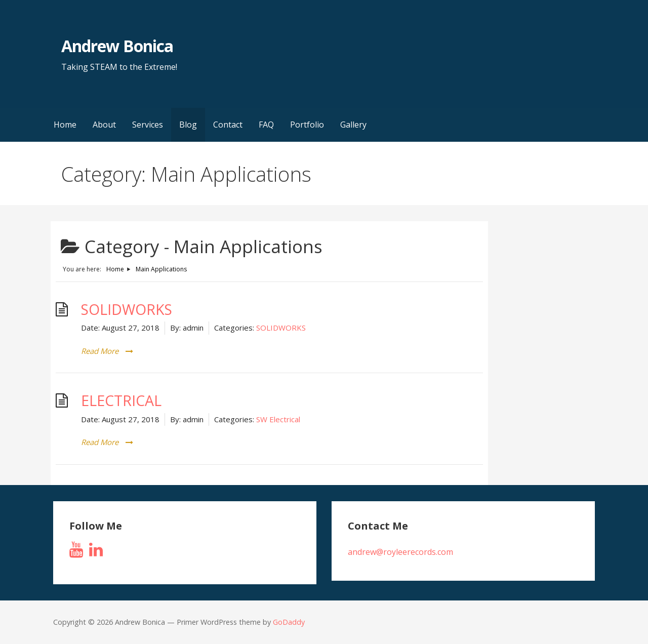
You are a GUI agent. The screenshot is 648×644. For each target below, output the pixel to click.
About (104, 125)
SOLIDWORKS (127, 309)
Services (148, 125)
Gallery (353, 125)
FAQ (266, 125)
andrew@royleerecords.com (400, 552)
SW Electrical (278, 419)
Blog (188, 125)
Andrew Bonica (117, 46)
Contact (228, 125)
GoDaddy (289, 622)
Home (65, 125)
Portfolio (307, 125)
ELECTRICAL (121, 400)
